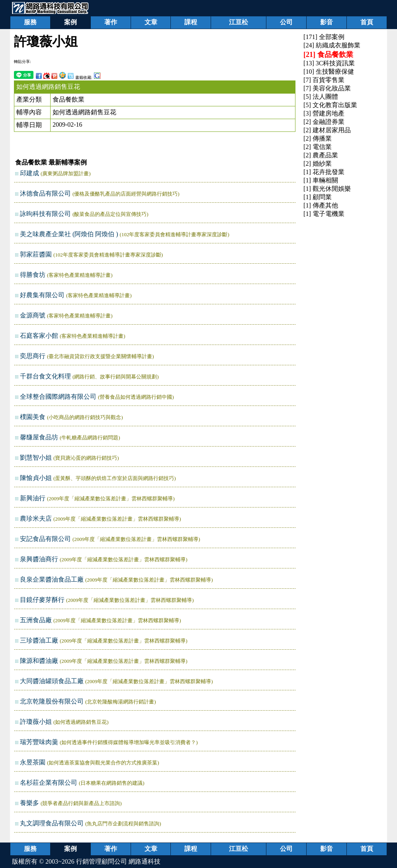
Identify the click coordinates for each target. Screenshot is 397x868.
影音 (327, 22)
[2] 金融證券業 (324, 122)
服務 (30, 22)
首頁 (367, 22)
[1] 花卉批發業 (324, 172)
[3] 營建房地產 (324, 113)
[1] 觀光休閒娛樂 (327, 189)
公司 (286, 22)
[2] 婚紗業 (318, 164)
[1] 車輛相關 (321, 180)
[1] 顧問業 (318, 197)
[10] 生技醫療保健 (329, 72)
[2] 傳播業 (318, 138)
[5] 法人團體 (321, 97)
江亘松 (239, 22)
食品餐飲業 (68, 99)
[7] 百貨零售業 (324, 80)
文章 (151, 22)
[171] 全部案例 (324, 37)
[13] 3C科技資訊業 (329, 63)
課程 (191, 22)
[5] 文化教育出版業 (330, 105)
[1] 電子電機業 (324, 214)
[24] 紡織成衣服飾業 (332, 45)
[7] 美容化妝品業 (327, 88)
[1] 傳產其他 (321, 205)
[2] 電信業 (318, 147)
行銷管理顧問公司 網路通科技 (118, 861)
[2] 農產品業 (321, 155)
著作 (111, 22)
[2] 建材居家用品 (327, 130)
